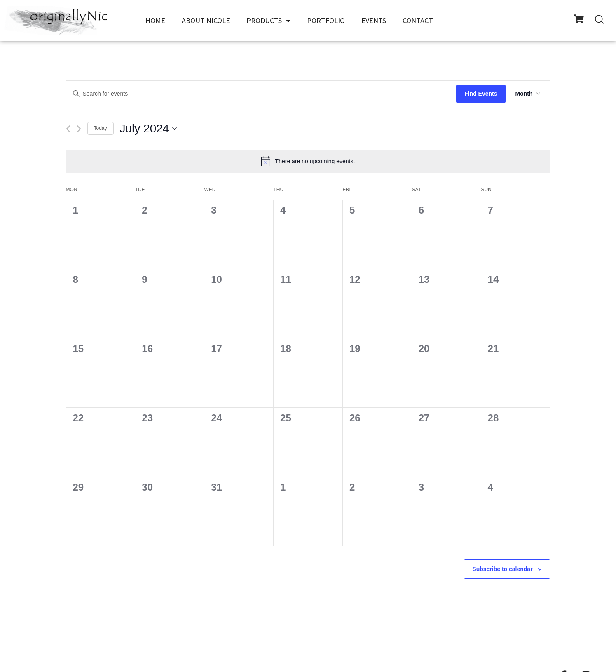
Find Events (481, 94)
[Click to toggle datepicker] (149, 129)
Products (268, 21)
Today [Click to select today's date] (101, 128)
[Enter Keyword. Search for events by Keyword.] (261, 94)
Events (374, 20)
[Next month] (79, 129)
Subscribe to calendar (502, 569)
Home (155, 20)
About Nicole (206, 20)
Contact (418, 20)
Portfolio (326, 20)
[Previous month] (68, 129)
